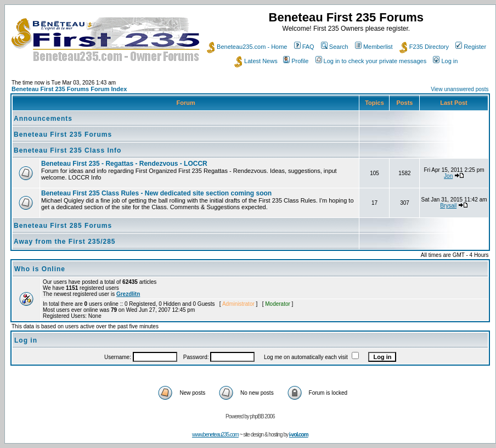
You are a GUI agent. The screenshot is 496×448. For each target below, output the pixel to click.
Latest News (256, 61)
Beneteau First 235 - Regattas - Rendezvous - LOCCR (124, 164)
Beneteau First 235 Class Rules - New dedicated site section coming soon (156, 193)
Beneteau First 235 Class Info (67, 150)
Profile (296, 61)
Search (335, 47)
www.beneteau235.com (215, 435)
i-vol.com (299, 435)
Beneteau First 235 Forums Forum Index (69, 89)
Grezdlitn (128, 294)
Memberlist (374, 47)
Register (471, 47)
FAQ (304, 47)
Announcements (43, 119)
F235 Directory (424, 47)
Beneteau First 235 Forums (63, 135)
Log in (445, 61)
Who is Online (40, 269)
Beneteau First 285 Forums (63, 226)
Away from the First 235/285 (65, 242)
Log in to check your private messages (371, 61)
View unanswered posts (460, 89)
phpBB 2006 (263, 416)
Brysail (448, 206)
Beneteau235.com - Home (247, 47)
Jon (448, 176)
